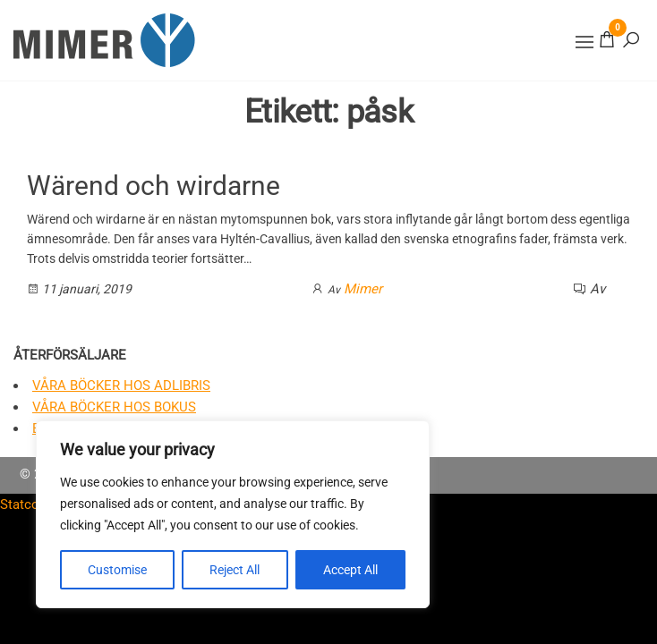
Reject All (235, 570)
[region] (233, 514)
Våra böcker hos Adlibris (121, 386)
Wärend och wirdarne (154, 186)
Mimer (363, 289)
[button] (584, 42)
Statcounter (35, 504)
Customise (117, 570)
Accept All (350, 570)
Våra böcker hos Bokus (114, 407)
